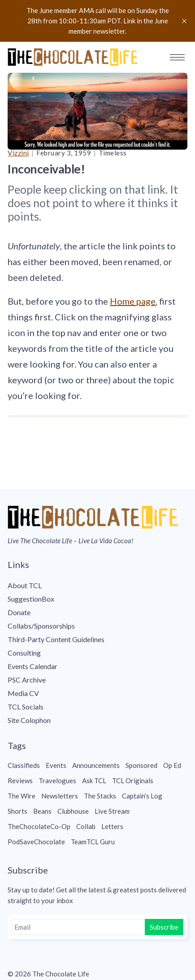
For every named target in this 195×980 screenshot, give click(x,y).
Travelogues (57, 780)
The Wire (22, 796)
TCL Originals (133, 780)
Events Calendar (32, 666)
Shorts (17, 811)
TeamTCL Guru (93, 842)
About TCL (25, 585)
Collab (86, 826)
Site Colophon (29, 720)
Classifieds (24, 765)
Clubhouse (73, 811)
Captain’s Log (142, 796)
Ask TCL (94, 780)
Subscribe (164, 927)
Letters (112, 826)
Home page (133, 301)
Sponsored (141, 765)
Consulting (24, 653)
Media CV (23, 693)
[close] (184, 21)
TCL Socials (26, 707)
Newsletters (60, 796)
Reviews (20, 780)
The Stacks (100, 796)
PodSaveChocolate (36, 842)
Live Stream (112, 811)
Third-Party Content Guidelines (56, 639)
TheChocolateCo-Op (39, 826)
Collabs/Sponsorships (41, 626)
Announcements (96, 765)
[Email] (79, 927)
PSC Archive (27, 680)
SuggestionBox (31, 599)
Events (56, 765)
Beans (42, 811)
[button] (177, 57)
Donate (19, 612)
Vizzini (18, 153)
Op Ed (172, 765)
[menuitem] (97, 585)
